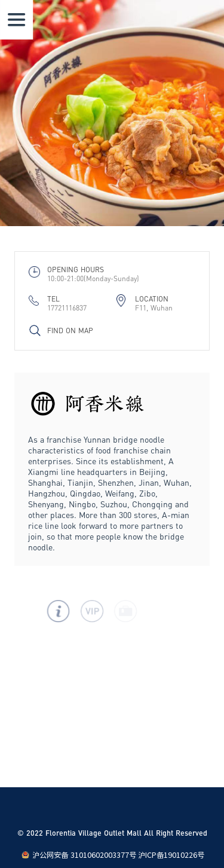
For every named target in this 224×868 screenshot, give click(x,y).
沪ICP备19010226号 (171, 855)
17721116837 (67, 308)
